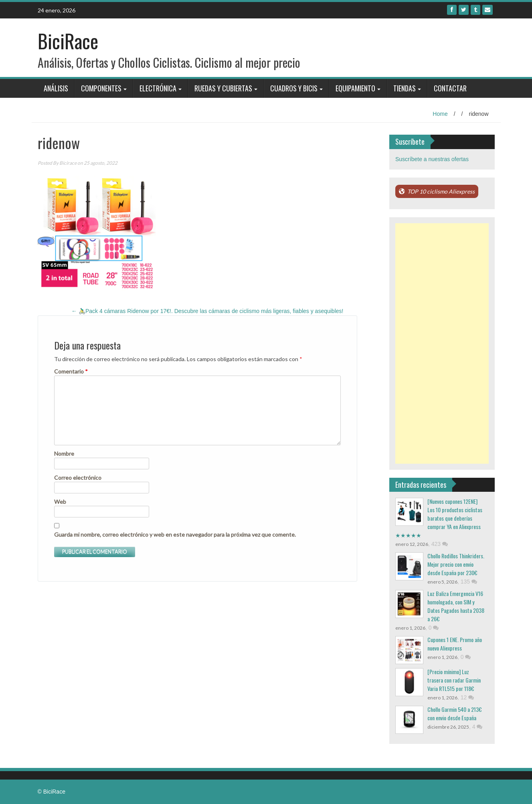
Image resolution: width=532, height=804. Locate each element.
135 (469, 582)
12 (467, 697)
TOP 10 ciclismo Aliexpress (441, 191)
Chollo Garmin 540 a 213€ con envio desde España (455, 713)
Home (440, 114)
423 (440, 544)
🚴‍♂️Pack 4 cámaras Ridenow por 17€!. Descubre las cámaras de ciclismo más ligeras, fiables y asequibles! (207, 311)
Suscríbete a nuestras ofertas (432, 159)
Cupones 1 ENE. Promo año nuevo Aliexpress (455, 644)
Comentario (71, 371)
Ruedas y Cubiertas (223, 88)
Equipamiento (355, 88)
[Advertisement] (442, 343)
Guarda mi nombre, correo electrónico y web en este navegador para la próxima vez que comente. (175, 534)
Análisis (56, 88)
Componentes (101, 88)
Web (60, 502)
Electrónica (158, 88)
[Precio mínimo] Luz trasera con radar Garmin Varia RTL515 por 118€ (454, 680)
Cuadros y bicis (294, 88)
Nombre (64, 454)
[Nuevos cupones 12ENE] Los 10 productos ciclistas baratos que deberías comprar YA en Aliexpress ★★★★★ (439, 518)
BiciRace (68, 41)
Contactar (450, 88)
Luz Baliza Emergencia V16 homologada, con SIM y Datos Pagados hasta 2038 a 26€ (456, 606)
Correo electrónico (78, 478)
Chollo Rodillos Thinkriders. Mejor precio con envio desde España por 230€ (456, 564)
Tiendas (405, 88)
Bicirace (68, 163)
